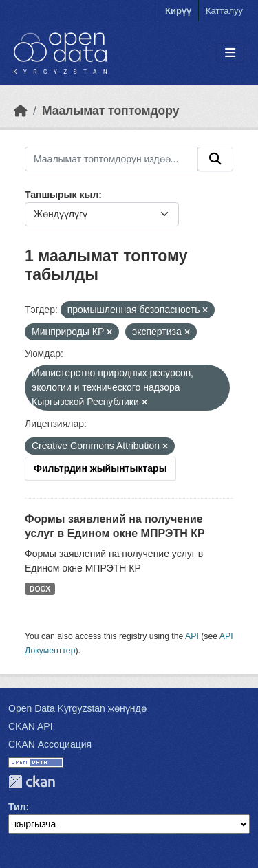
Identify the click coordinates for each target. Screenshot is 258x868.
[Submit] (215, 159)
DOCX (40, 589)
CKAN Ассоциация (50, 744)
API (192, 636)
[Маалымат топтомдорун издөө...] (111, 159)
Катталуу (224, 11)
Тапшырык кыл (62, 195)
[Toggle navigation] (230, 53)
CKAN (32, 782)
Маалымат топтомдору (111, 111)
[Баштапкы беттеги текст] (21, 111)
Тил (17, 807)
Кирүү (178, 11)
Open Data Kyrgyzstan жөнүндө (77, 708)
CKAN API (31, 726)
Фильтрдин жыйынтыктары (100, 468)
